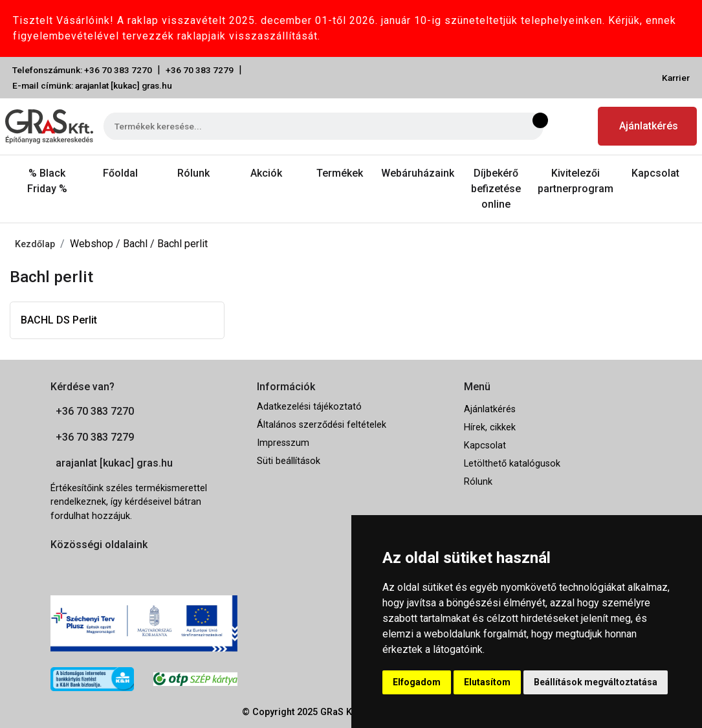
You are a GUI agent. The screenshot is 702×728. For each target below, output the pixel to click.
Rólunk (193, 173)
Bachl (137, 244)
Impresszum (283, 443)
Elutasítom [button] (487, 682)
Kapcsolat (655, 173)
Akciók (266, 173)
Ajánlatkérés (649, 126)
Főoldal (120, 173)
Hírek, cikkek (490, 427)
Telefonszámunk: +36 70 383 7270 (82, 70)
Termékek (340, 173)
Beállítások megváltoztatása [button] (596, 682)
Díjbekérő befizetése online (496, 189)
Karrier (676, 78)
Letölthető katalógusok (512, 464)
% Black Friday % (47, 181)
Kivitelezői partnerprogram (576, 181)
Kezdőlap (35, 244)
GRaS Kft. (340, 712)
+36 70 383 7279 (200, 70)
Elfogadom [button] (417, 682)
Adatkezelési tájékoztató (309, 407)
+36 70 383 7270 (95, 411)
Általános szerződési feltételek (322, 425)
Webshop (93, 244)
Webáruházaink (418, 173)
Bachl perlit (182, 244)
